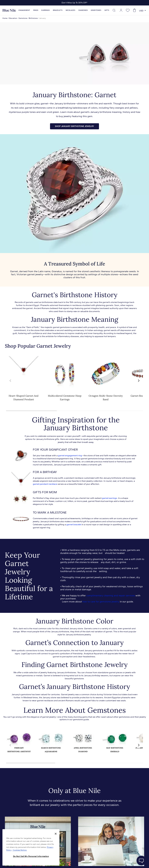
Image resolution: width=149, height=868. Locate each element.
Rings (36, 10)
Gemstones (96, 10)
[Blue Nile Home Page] (9, 10)
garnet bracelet (74, 525)
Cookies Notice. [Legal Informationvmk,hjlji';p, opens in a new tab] (20, 850)
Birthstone (33, 18)
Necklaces (70, 10)
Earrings (46, 10)
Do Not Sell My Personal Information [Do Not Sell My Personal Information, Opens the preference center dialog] (31, 856)
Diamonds (83, 10)
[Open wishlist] (128, 10)
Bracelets (58, 10)
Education (13, 18)
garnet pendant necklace (45, 484)
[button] (139, 381)
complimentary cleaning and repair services (111, 595)
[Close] (56, 834)
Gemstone (23, 18)
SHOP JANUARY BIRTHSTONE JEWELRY (74, 126)
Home (5, 18)
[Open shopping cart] (134, 10)
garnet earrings (110, 498)
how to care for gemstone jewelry (101, 602)
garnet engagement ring (70, 456)
